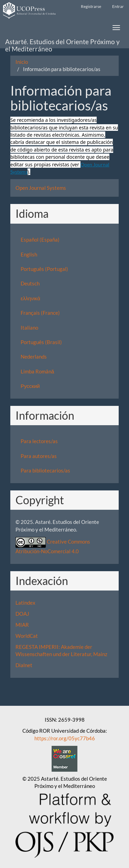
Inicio (22, 62)
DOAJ (22, 614)
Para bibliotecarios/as (45, 470)
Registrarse (91, 6)
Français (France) (40, 313)
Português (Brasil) (41, 342)
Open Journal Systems (41, 188)
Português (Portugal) (44, 269)
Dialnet (24, 665)
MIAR (22, 625)
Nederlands (34, 357)
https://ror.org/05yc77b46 (65, 738)
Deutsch (30, 283)
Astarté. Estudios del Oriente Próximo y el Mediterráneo (62, 43)
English (29, 254)
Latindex (25, 603)
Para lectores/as (39, 441)
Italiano (29, 328)
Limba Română (37, 371)
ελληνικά (30, 298)
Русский (30, 386)
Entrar (118, 6)
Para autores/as (39, 456)
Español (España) (40, 240)
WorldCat (27, 636)
